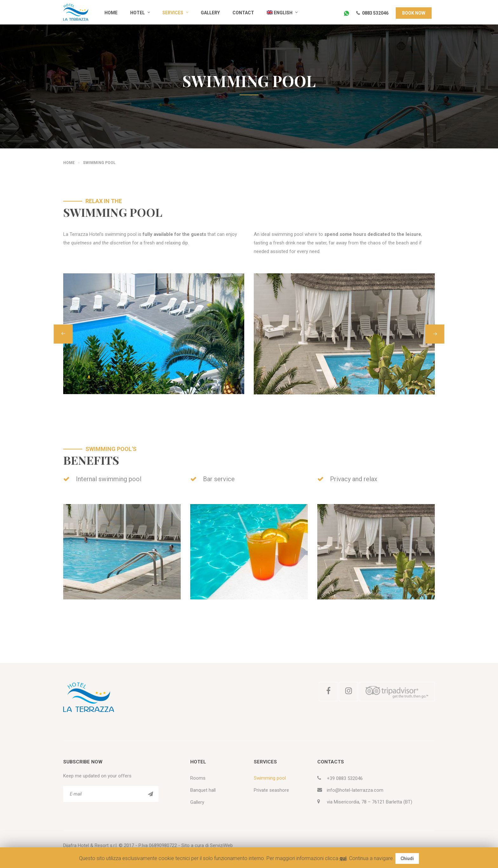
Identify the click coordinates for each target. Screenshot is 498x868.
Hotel (138, 13)
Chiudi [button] (407, 858)
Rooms (198, 778)
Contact (243, 13)
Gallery (210, 13)
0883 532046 (372, 13)
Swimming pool (270, 778)
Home (111, 13)
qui (343, 858)
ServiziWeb (221, 845)
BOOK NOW (414, 13)
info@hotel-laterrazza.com (355, 790)
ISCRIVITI (151, 794)
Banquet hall (203, 790)
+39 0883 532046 (345, 778)
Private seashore (271, 790)
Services (173, 13)
